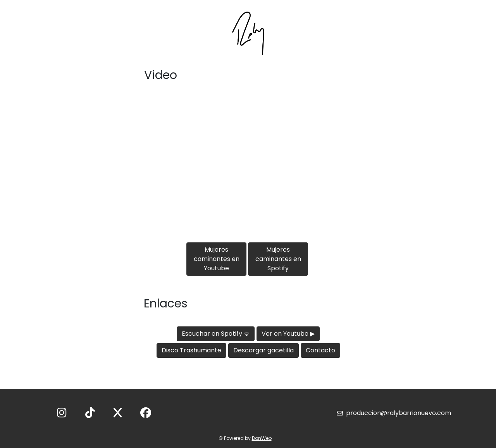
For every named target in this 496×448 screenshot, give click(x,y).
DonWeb (262, 438)
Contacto (320, 350)
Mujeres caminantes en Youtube (217, 259)
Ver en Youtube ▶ (288, 334)
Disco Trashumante (191, 350)
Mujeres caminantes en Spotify (278, 259)
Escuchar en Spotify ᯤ (216, 334)
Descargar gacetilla (263, 350)
